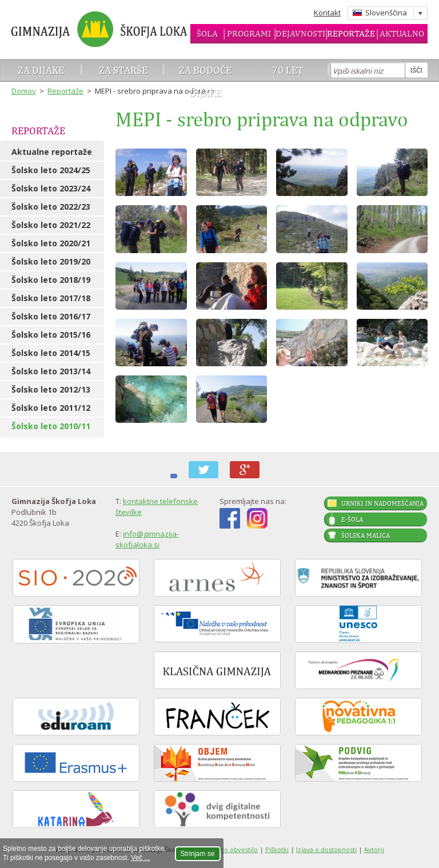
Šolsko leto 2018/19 (51, 280)
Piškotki (277, 849)
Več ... (140, 858)
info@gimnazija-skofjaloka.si (147, 539)
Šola (207, 33)
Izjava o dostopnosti (326, 849)
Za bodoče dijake (205, 81)
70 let (288, 70)
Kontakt (327, 13)
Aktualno (402, 33)
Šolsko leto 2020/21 (51, 243)
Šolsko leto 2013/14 (51, 371)
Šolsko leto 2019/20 (51, 261)
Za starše (123, 70)
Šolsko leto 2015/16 (51, 335)
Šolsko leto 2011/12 (51, 408)
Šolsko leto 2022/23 (51, 207)
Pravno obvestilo (232, 849)
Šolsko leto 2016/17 (51, 316)
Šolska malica (366, 535)
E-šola (352, 519)
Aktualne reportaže (52, 152)
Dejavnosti (300, 33)
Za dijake (41, 70)
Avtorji (374, 849)
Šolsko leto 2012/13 (51, 389)
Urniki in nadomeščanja (382, 503)
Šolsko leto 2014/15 (51, 353)
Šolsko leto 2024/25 (51, 170)
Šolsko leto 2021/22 (51, 225)
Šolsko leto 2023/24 (51, 188)
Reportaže (351, 33)
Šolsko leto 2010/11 (51, 426)
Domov (24, 91)
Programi (249, 33)
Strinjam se (198, 854)
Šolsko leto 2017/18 (51, 298)
